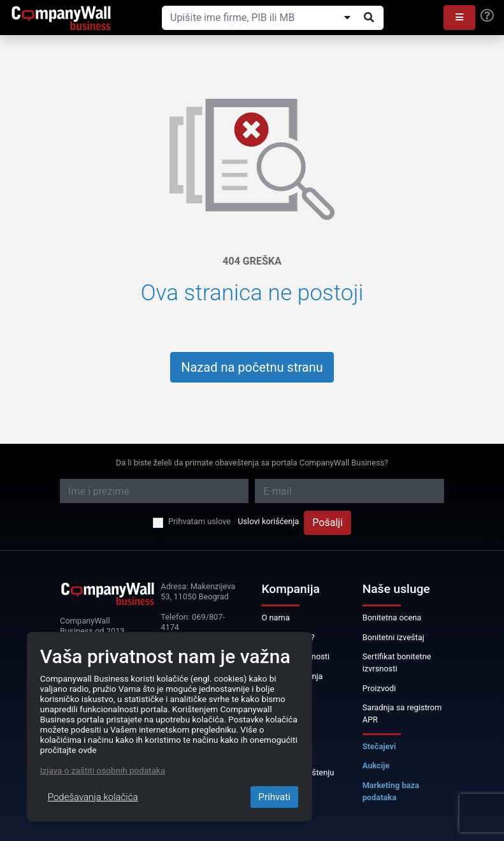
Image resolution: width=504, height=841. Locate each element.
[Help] (487, 16)
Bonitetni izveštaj (393, 637)
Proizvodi (379, 688)
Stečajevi (379, 746)
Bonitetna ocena (392, 618)
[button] (459, 18)
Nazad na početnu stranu (252, 367)
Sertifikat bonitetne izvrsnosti (397, 662)
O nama (275, 618)
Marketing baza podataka (391, 791)
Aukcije (376, 765)
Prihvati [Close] (274, 797)
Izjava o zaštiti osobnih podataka (103, 770)
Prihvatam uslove (199, 521)
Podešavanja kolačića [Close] (93, 797)
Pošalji (328, 523)
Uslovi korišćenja (268, 521)
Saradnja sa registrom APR (402, 713)
